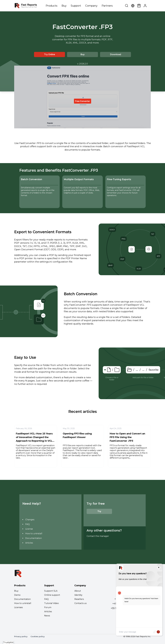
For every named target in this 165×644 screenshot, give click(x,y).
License (29, 529)
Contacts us (80, 603)
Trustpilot (8, 642)
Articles (29, 543)
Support (76, 6)
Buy (64, 6)
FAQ (27, 524)
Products (51, 6)
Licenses (18, 607)
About (78, 591)
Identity (78, 595)
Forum (48, 607)
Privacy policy (21, 637)
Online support (52, 595)
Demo (17, 595)
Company (91, 6)
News (47, 616)
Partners (107, 6)
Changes (30, 520)
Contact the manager (98, 536)
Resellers (79, 599)
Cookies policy (38, 637)
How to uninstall (34, 534)
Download (116, 54)
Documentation (34, 538)
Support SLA (51, 591)
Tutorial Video (51, 603)
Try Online (50, 54)
